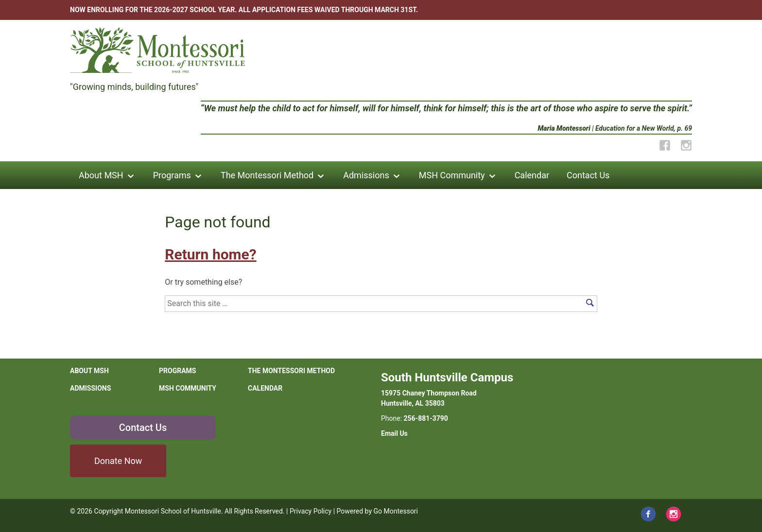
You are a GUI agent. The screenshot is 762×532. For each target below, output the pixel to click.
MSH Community (452, 175)
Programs (172, 175)
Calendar (532, 175)
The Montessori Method (267, 175)
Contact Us (588, 175)
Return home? (210, 254)
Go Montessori (396, 511)
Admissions (366, 175)
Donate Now (118, 461)
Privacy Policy (311, 511)
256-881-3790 (426, 418)
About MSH (101, 175)
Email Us (394, 433)
